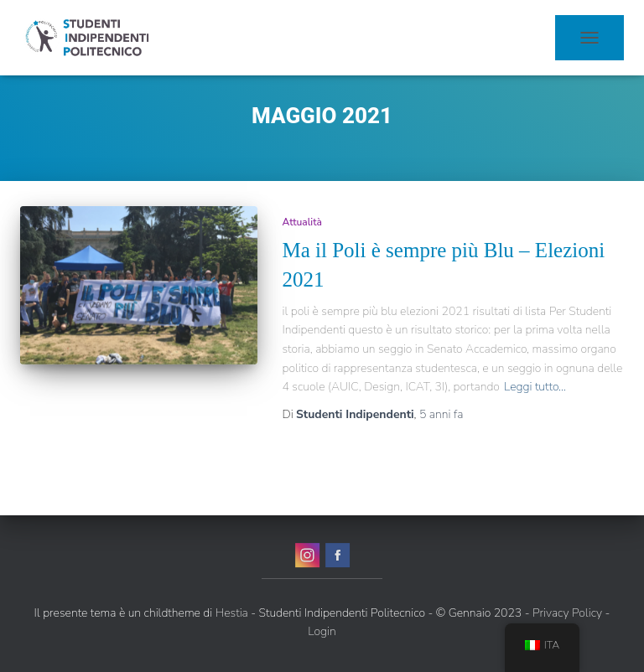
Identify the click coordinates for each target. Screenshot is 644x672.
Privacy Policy (567, 613)
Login (322, 631)
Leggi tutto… (535, 387)
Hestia (232, 613)
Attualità (302, 222)
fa (441, 414)
